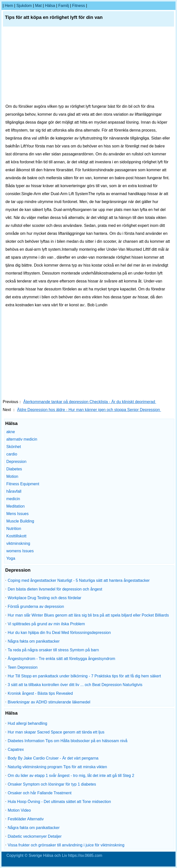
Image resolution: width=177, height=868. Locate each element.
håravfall (14, 491)
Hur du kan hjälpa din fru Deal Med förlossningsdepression (59, 633)
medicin (13, 499)
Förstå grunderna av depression (36, 607)
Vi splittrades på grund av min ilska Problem (46, 624)
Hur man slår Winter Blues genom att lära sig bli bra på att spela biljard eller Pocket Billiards (88, 615)
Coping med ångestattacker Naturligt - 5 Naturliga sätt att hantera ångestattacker (79, 580)
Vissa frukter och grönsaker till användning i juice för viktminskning (66, 845)
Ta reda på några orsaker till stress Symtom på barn (53, 650)
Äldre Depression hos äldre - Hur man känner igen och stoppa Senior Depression (89, 410)
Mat (38, 6)
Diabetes (14, 469)
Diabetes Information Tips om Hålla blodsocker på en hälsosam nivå (68, 741)
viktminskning (18, 543)
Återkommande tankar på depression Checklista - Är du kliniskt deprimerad (90, 402)
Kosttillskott (16, 536)
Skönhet (14, 447)
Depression (16, 462)
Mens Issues (17, 514)
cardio (12, 454)
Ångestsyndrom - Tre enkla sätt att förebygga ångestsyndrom (61, 659)
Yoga (11, 558)
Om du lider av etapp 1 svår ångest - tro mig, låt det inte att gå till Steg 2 (71, 776)
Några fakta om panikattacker (34, 641)
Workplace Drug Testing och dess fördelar (44, 598)
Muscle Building (20, 521)
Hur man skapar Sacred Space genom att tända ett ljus (56, 732)
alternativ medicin (22, 439)
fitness (79, 6)
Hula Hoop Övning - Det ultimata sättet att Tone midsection (59, 802)
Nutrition (14, 529)
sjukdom (24, 6)
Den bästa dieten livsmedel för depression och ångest (55, 589)
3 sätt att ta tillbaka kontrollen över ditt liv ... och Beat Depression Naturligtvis (75, 685)
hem (9, 6)
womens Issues (20, 551)
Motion (12, 476)
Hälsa (50, 6)
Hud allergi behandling (27, 723)
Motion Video (19, 810)
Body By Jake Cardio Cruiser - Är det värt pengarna (53, 758)
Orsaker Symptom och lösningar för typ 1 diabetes (52, 784)
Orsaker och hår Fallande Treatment (40, 793)
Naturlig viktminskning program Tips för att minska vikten (57, 767)
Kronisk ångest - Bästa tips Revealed (40, 693)
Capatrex (16, 749)
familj (64, 6)
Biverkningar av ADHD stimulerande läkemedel (49, 702)
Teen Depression (23, 667)
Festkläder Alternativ (26, 819)
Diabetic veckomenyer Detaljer (35, 836)
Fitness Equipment (23, 484)
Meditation (15, 506)
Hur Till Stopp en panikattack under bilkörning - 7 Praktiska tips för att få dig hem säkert (84, 676)
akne (11, 432)
